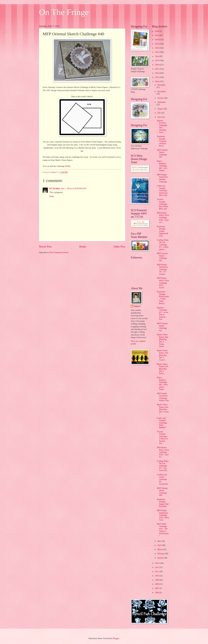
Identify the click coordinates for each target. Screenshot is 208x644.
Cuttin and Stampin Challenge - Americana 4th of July (162, 191)
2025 (157, 35)
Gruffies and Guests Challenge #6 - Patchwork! (162, 479)
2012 (157, 567)
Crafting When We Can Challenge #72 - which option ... (163, 245)
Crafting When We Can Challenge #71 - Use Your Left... (163, 466)
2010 (157, 576)
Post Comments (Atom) (59, 252)
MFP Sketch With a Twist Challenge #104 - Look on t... (163, 218)
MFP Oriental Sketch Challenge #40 (162, 492)
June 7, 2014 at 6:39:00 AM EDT (74, 189)
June (159, 117)
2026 (157, 31)
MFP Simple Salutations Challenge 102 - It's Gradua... (162, 269)
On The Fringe (64, 12)
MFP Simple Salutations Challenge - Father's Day (163, 397)
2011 (157, 572)
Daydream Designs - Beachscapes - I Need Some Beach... (163, 298)
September (162, 102)
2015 (157, 77)
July (159, 113)
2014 (157, 82)
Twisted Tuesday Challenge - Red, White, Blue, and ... (163, 204)
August (160, 109)
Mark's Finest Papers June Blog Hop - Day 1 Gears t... (163, 409)
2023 (157, 44)
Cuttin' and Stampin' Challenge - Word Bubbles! (162, 423)
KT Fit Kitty (55, 189)
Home (83, 247)
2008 (157, 584)
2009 (157, 580)
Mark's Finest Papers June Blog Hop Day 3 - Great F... (163, 355)
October (161, 98)
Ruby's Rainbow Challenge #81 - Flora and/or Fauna (162, 383)
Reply (52, 196)
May (159, 541)
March (160, 549)
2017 (157, 69)
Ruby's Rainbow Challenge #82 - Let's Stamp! (162, 166)
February (161, 554)
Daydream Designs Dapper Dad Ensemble (163, 503)
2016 (157, 73)
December (161, 85)
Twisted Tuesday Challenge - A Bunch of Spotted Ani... (162, 438)
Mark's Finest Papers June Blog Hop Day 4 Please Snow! (163, 340)
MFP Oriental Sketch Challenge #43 (162, 154)
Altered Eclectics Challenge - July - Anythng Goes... (162, 126)
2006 (157, 593)
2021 (157, 52)
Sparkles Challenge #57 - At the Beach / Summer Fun (163, 314)
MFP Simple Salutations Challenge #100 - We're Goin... (163, 515)
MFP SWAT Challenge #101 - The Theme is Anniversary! (163, 530)
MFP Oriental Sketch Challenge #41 (162, 327)
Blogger (116, 638)
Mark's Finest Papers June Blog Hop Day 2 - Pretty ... (163, 369)
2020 (157, 56)
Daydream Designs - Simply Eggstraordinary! (162, 231)
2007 (157, 588)
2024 (157, 40)
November (162, 92)
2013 (157, 563)
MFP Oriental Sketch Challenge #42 (162, 257)
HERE (68, 166)
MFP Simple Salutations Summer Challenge (162, 178)
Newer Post (45, 247)
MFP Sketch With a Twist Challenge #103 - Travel (163, 283)
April (160, 545)
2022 (157, 48)
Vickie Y (137, 306)
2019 (157, 60)
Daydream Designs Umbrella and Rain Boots (162, 141)
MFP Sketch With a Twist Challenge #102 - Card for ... (163, 452)
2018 (157, 65)
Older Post (119, 247)
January (161, 558)
